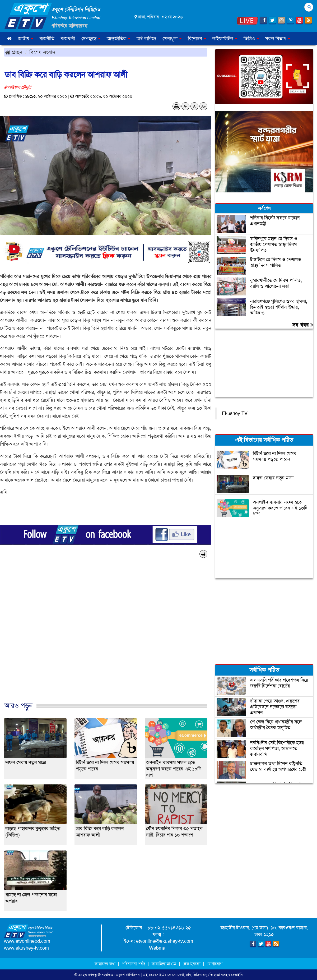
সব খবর (303, 325)
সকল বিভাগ (278, 39)
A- (185, 106)
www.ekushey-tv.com (26, 948)
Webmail (158, 948)
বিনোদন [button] (197, 39)
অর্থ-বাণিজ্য (146, 39)
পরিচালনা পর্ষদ (133, 964)
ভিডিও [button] (251, 39)
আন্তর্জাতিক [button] (118, 39)
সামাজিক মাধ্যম (164, 964)
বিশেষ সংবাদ (42, 52)
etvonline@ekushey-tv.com (165, 941)
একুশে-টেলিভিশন (128, 975)
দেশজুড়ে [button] (91, 39)
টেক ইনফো (192, 964)
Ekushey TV (235, 413)
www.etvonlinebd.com (27, 941)
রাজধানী (68, 39)
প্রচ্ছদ (14, 52)
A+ (204, 106)
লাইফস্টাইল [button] (225, 39)
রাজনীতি (47, 39)
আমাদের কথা (106, 964)
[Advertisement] (106, 635)
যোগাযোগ (215, 964)
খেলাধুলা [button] (172, 39)
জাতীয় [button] (26, 39)
